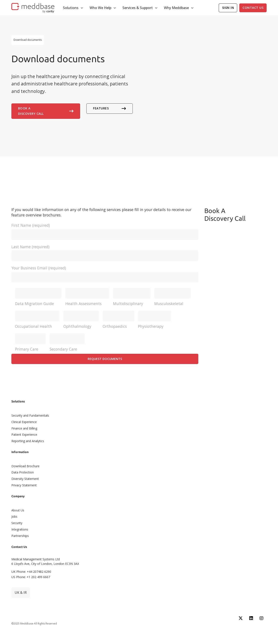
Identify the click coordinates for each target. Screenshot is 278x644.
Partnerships (20, 536)
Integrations (20, 529)
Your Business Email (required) (105, 272)
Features (110, 108)
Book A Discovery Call (46, 111)
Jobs (14, 516)
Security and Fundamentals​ (30, 415)
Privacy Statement (24, 485)
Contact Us (253, 8)
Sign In (228, 8)
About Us (18, 510)
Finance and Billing (24, 428)
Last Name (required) (105, 251)
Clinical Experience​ (24, 422)
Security (17, 523)
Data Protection (23, 472)
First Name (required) (105, 230)
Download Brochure (25, 466)
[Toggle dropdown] (82, 8)
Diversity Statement (25, 479)
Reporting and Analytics (28, 441)
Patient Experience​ (24, 435)
